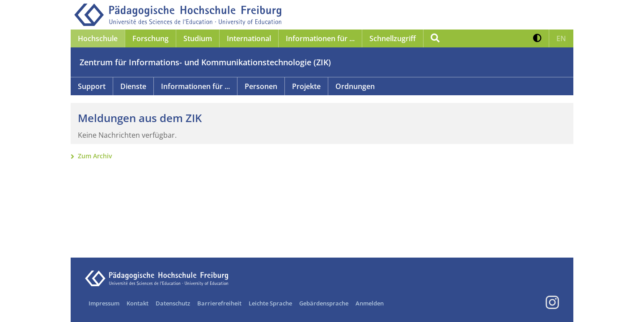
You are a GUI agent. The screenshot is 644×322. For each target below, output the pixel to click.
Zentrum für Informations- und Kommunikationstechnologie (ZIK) (205, 62)
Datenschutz (173, 303)
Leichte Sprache (270, 303)
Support (92, 86)
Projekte (306, 86)
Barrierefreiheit (219, 303)
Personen (261, 86)
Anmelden (370, 303)
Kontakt (138, 303)
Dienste (133, 86)
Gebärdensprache (324, 303)
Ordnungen (355, 86)
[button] (537, 38)
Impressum (104, 303)
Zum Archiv (95, 156)
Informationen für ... (195, 86)
